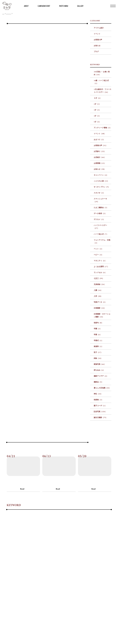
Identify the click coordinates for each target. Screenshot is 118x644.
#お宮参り (60, 565)
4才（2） (97, 161)
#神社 (9, 590)
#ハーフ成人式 (29, 575)
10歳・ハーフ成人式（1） (101, 127)
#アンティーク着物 (14, 565)
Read (22, 534)
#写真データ (56, 580)
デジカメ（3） (99, 264)
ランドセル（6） (100, 318)
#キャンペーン (102, 565)
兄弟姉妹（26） (100, 329)
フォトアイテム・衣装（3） (102, 287)
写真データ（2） (100, 347)
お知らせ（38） (100, 214)
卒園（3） (98, 374)
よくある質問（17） (101, 312)
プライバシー (66, 637)
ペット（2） (98, 294)
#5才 (104, 560)
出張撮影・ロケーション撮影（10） (102, 360)
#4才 (98, 560)
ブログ (96, 97)
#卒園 (9, 585)
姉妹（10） (98, 403)
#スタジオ (39, 570)
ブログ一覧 (9, 14)
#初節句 (101, 580)
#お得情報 (80, 565)
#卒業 (16, 585)
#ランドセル (11, 580)
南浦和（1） (98, 392)
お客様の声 (98, 85)
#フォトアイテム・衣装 (46, 575)
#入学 (46, 580)
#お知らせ (90, 565)
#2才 (86, 560)
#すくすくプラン (27, 570)
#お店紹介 (70, 565)
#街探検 (17, 590)
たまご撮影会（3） (101, 253)
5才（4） (97, 167)
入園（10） (98, 335)
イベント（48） (100, 179)
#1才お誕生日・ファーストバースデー (60, 560)
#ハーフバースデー (14, 575)
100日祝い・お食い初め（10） (102, 118)
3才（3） (97, 155)
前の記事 (43, 218)
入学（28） (98, 341)
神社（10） (98, 439)
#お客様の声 (10, 529)
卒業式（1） (98, 386)
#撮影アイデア (77, 585)
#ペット (60, 575)
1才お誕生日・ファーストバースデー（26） (103, 136)
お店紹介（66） (100, 202)
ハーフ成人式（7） (101, 279)
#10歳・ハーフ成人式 (36, 560)
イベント (97, 79)
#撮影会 (88, 585)
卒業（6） (98, 380)
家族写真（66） (100, 409)
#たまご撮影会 (68, 570)
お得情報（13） (100, 208)
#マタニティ (79, 575)
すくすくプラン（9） (102, 232)
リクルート (58, 637)
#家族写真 (55, 585)
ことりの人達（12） (101, 226)
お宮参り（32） (100, 196)
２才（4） (98, 143)
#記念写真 (38, 590)
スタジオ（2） (99, 238)
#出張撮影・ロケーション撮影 (85, 580)
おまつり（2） (99, 185)
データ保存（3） (100, 259)
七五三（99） (99, 324)
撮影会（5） (98, 427)
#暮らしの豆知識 (100, 585)
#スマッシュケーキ (53, 570)
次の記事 (74, 218)
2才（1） (97, 149)
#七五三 (22, 580)
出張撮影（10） (100, 353)
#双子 (40, 585)
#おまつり (38, 565)
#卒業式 (23, 585)
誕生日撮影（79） (100, 463)
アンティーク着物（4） (103, 173)
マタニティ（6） (100, 306)
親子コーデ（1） (100, 451)
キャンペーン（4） (101, 220)
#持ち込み (65, 585)
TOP (3, 14)
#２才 (79, 560)
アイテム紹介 (99, 73)
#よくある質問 (92, 575)
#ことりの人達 (12, 570)
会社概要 (51, 637)
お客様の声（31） (100, 191)
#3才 (92, 560)
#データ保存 (81, 570)
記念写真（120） (100, 457)
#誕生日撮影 (49, 590)
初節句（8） (98, 368)
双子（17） (98, 397)
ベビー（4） (98, 300)
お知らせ (97, 91)
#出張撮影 (67, 580)
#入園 (40, 580)
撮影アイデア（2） (101, 421)
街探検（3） (98, 445)
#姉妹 (47, 585)
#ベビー (69, 575)
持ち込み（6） (99, 415)
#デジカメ (92, 570)
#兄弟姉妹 (31, 580)
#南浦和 (32, 585)
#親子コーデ (27, 590)
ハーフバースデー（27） (100, 272)
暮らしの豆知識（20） (102, 433)
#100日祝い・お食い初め (16, 560)
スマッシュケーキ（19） (100, 245)
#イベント (27, 565)
